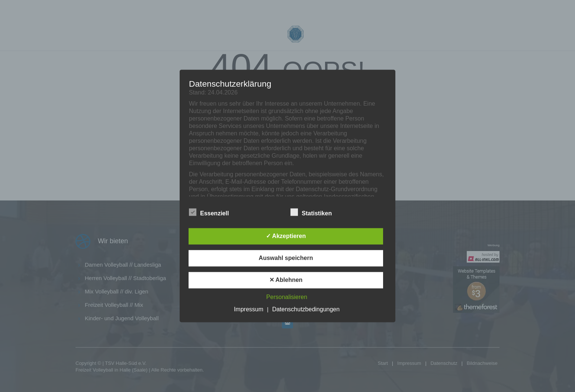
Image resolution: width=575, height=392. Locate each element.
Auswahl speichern (286, 258)
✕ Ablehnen (286, 280)
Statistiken (311, 213)
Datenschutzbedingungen (306, 310)
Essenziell (209, 213)
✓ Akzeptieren (286, 236)
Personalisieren (287, 297)
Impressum (249, 310)
